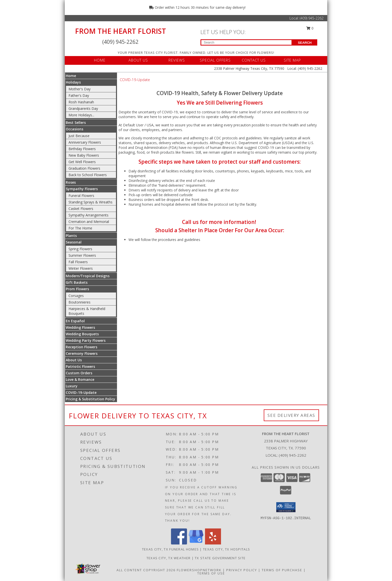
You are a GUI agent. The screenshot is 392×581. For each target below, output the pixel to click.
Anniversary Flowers (85, 142)
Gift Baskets (77, 282)
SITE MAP (292, 60)
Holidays (73, 82)
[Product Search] (246, 42)
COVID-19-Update (81, 392)
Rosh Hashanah (81, 102)
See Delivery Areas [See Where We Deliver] (291, 415)
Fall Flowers (78, 262)
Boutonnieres (79, 302)
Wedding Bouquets (82, 334)
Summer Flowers (82, 255)
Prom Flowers (77, 289)
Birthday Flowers (82, 149)
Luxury (72, 386)
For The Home (80, 228)
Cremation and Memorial (89, 222)
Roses (71, 182)
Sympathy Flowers (82, 189)
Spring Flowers (80, 249)
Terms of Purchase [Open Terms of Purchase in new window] (282, 570)
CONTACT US (254, 60)
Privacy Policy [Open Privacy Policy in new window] (242, 570)
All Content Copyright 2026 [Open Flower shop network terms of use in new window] (146, 570)
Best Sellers (76, 122)
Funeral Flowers (81, 196)
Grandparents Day (83, 108)
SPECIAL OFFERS (215, 60)
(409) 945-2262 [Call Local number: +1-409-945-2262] (312, 18)
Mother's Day (79, 89)
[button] (286, 507)
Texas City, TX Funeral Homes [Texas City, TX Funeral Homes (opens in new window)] (170, 549)
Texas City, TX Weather (169, 558)
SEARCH (305, 43)
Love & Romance (80, 379)
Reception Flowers (81, 347)
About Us (74, 360)
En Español (75, 321)
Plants (71, 236)
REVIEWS (177, 60)
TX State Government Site (220, 558)
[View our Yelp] (213, 543)
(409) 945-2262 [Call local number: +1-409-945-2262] (292, 455)
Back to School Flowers (88, 175)
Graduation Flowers (84, 168)
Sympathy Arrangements (88, 215)
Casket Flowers (81, 209)
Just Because (79, 136)
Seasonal (74, 242)
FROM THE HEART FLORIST (120, 31)
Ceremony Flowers (82, 353)
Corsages (76, 296)
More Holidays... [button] (81, 115)
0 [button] (310, 28)
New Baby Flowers (84, 155)
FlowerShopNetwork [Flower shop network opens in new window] (199, 570)
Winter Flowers (81, 268)
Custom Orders (79, 373)
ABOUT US (138, 60)
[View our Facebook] (179, 543)
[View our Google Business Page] (196, 543)
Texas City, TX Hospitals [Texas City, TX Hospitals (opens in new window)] (226, 549)
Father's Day (79, 95)
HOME (100, 60)
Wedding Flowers (80, 327)
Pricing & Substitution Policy (90, 399)
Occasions (74, 129)
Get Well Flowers (82, 162)
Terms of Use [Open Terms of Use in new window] (211, 573)
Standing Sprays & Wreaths (90, 202)
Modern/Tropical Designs (88, 276)
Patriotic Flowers (80, 366)
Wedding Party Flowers (86, 340)
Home (71, 76)
